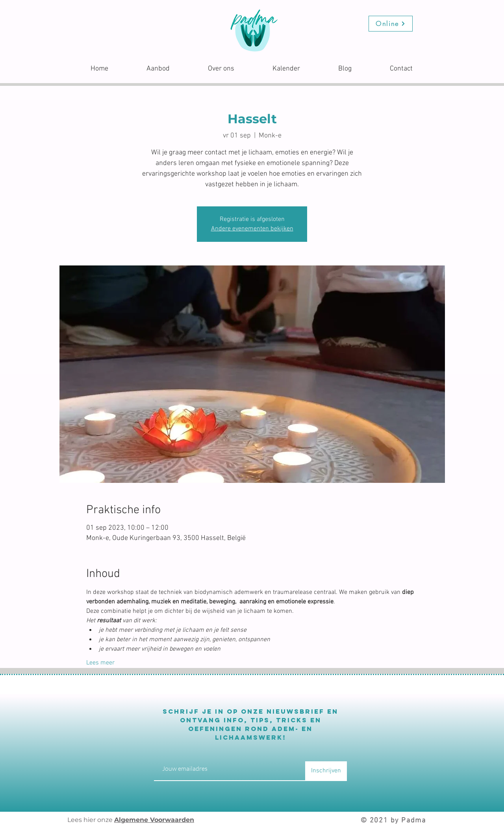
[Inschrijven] (326, 771)
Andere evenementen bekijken (252, 229)
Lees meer (100, 663)
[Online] (391, 24)
